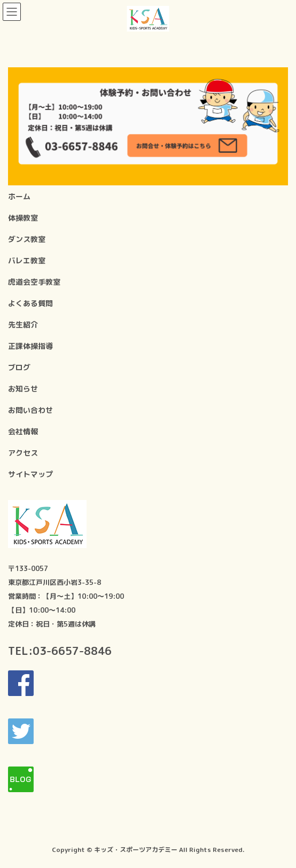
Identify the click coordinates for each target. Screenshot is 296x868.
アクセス (23, 453)
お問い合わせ (30, 410)
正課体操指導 (30, 346)
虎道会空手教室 (34, 282)
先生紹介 (23, 324)
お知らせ (23, 389)
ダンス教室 (27, 239)
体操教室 (23, 218)
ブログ (19, 367)
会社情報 (23, 431)
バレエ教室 (27, 260)
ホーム (19, 196)
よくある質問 (30, 303)
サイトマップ (30, 474)
